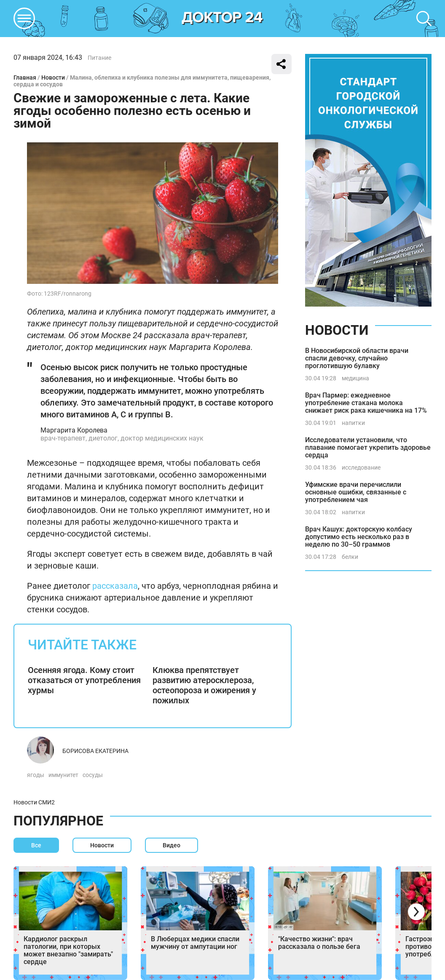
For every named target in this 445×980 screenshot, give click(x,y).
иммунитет (63, 775)
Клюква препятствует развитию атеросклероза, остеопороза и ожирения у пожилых (204, 685)
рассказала (115, 586)
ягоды (36, 775)
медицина (355, 378)
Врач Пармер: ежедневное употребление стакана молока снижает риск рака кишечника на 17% (366, 403)
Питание (99, 58)
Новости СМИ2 (34, 802)
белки (350, 557)
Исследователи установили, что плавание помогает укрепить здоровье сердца (368, 447)
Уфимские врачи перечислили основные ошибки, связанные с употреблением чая (356, 492)
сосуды (93, 775)
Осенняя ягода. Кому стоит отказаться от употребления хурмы (84, 680)
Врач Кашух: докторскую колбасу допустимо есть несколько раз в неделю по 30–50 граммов (359, 537)
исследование (361, 467)
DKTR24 (222, 19)
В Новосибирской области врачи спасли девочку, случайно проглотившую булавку (357, 358)
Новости (53, 77)
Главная (25, 77)
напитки (353, 423)
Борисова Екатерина (95, 751)
